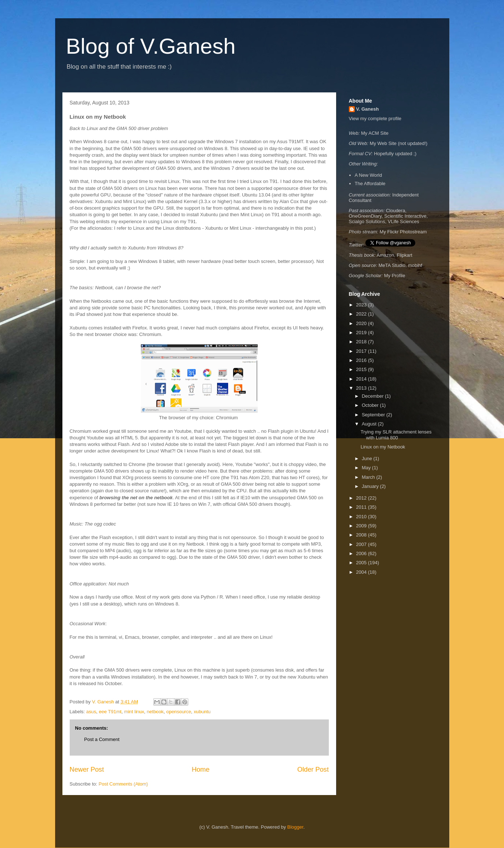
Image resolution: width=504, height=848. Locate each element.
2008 (362, 535)
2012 (362, 498)
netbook (155, 712)
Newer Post (87, 769)
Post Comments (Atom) (123, 784)
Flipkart (405, 255)
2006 (362, 553)
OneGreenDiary (365, 216)
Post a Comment (102, 739)
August (370, 424)
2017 (362, 351)
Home (201, 769)
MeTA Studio (392, 265)
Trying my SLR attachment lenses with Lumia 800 (396, 435)
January (371, 486)
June (368, 459)
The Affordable (370, 184)
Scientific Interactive (405, 216)
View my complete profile (375, 119)
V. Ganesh (368, 109)
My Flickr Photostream (403, 232)
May (367, 468)
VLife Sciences (403, 221)
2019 (362, 333)
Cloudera (395, 211)
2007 (362, 544)
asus (91, 712)
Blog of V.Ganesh (151, 46)
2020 (362, 323)
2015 (362, 369)
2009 (362, 526)
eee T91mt (110, 712)
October (371, 405)
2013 (362, 388)
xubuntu (202, 712)
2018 (362, 342)
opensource (179, 712)
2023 (362, 305)
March (369, 477)
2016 (362, 360)
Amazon (385, 255)
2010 (362, 517)
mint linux (134, 712)
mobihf (415, 265)
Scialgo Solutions (367, 221)
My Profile (395, 276)
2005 (362, 563)
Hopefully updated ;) (395, 154)
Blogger (295, 827)
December (373, 396)
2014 (362, 379)
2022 (362, 314)
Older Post (313, 769)
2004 (362, 572)
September (374, 415)
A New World (368, 175)
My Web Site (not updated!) (399, 143)
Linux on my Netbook (383, 447)
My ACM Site (375, 133)
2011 (362, 507)
